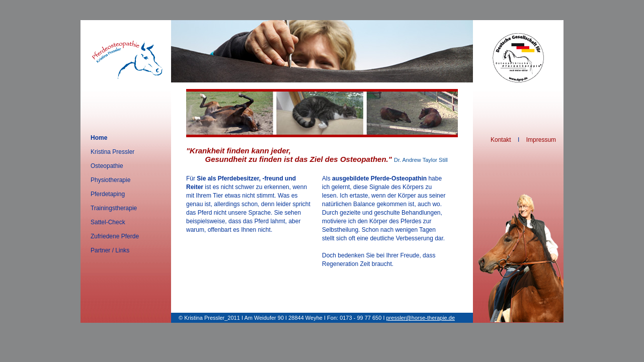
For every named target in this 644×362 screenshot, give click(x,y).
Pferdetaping (108, 194)
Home (99, 138)
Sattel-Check (108, 222)
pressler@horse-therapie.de (421, 318)
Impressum (541, 140)
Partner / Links (110, 250)
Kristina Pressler (112, 152)
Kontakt (501, 140)
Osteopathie (107, 166)
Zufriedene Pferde (115, 236)
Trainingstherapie (114, 208)
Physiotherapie (110, 180)
